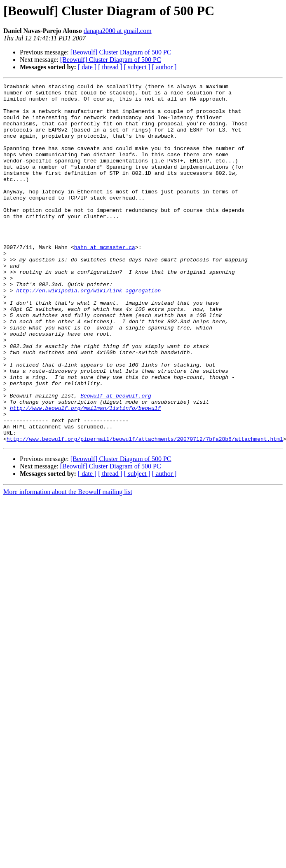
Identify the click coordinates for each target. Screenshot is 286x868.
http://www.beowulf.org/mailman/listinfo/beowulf (86, 473)
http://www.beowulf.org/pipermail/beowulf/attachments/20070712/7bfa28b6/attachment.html (145, 510)
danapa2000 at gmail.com (118, 31)
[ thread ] (110, 67)
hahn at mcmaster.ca (105, 280)
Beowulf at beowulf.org (116, 459)
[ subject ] (137, 67)
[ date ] (87, 67)
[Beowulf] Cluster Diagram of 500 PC (121, 52)
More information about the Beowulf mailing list (68, 563)
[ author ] (164, 67)
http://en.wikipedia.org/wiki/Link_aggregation (88, 332)
